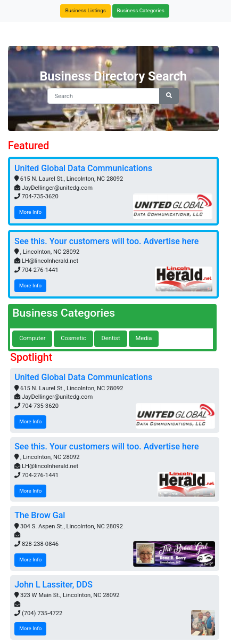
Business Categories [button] (141, 10)
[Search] (104, 96)
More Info (30, 212)
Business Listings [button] (85, 10)
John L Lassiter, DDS (53, 585)
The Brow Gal (40, 515)
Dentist (110, 338)
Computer (32, 338)
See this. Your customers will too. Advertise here (106, 241)
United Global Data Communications (83, 168)
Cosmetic (73, 338)
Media (144, 338)
